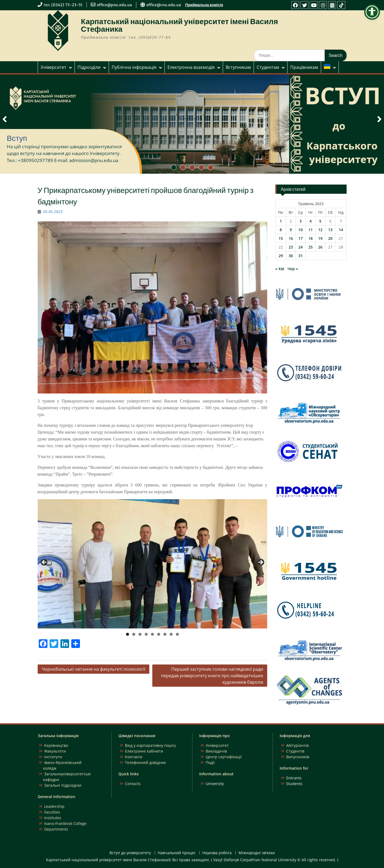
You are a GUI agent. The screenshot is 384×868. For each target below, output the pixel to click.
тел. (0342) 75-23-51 (63, 5)
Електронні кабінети (144, 751)
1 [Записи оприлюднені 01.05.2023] (281, 221)
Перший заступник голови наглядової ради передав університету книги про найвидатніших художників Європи (212, 676)
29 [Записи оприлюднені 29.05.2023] (281, 256)
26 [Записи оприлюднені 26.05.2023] (320, 247)
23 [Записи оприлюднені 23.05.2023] (291, 247)
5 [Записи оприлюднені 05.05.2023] (320, 221)
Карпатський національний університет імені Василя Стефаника (180, 25)
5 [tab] (152, 634)
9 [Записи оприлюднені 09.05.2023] (291, 230)
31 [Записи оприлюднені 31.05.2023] (301, 256)
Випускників (298, 757)
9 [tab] (177, 634)
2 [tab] (134, 634)
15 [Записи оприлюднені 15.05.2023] (281, 238)
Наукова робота (217, 853)
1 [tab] (128, 634)
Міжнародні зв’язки (257, 853)
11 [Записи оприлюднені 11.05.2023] (311, 230)
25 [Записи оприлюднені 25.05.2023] (311, 247)
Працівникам (304, 67)
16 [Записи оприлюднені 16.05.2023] (291, 238)
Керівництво (56, 745)
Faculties (52, 812)
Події (210, 762)
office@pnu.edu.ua (114, 5)
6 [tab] (159, 634)
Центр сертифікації (224, 757)
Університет (54, 67)
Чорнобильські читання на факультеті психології (93, 669)
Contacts (133, 784)
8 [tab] (171, 634)
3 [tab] (140, 634)
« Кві (280, 269)
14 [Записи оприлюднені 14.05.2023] (341, 230)
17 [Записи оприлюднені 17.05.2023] (301, 238)
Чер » (293, 269)
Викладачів (216, 751)
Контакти (134, 757)
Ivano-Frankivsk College (65, 823)
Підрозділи (89, 67)
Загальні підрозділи (63, 785)
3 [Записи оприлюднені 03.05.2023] (301, 221)
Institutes (53, 818)
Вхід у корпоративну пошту (150, 745)
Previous (44, 563)
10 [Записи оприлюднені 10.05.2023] (301, 230)
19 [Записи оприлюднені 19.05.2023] (320, 238)
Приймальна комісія (204, 5)
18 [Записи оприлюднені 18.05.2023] (311, 238)
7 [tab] (165, 634)
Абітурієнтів (297, 745)
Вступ (17, 138)
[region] (153, 564)
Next (260, 563)
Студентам (268, 67)
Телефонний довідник (145, 762)
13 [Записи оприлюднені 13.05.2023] (330, 230)
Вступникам (238, 67)
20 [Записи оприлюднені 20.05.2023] (330, 238)
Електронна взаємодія (191, 67)
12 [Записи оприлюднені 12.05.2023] (320, 230)
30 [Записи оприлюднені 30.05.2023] (291, 256)
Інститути (53, 757)
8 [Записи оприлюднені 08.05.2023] (281, 230)
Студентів (295, 751)
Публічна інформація (134, 67)
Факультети (55, 751)
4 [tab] (146, 634)
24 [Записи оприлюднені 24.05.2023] (301, 247)
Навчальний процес (177, 853)
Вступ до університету (130, 853)
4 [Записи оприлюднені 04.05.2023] (311, 221)
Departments (56, 829)
